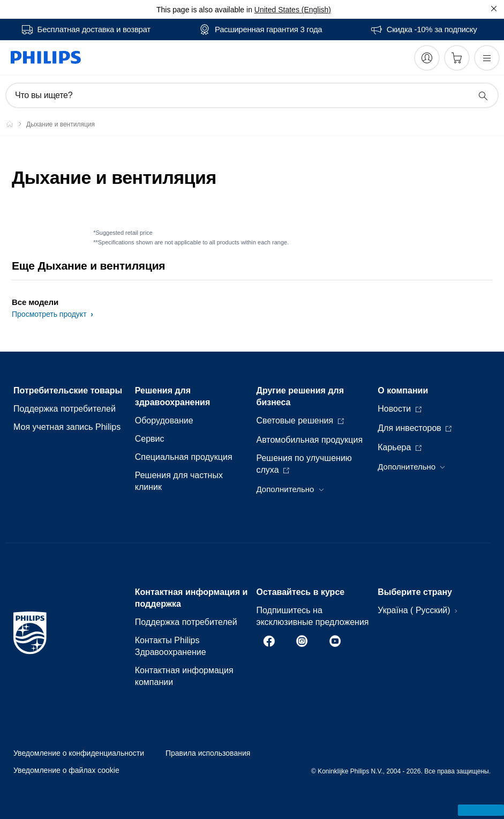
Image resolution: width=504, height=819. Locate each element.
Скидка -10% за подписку (432, 29)
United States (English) (293, 10)
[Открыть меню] (487, 58)
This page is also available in (204, 10)
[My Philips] (427, 58)
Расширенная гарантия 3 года (268, 29)
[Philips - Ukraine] (16, 124)
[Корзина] (457, 58)
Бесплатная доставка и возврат (94, 29)
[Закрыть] (494, 9)
